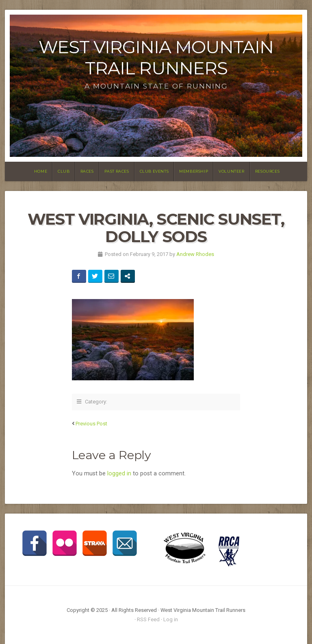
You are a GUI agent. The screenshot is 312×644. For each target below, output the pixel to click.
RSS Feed (148, 619)
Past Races (117, 171)
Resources (267, 171)
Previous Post (91, 424)
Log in (171, 619)
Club (64, 171)
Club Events (154, 171)
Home (41, 171)
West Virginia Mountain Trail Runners (156, 57)
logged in (119, 474)
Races (87, 171)
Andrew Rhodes (195, 254)
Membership (194, 171)
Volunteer (231, 171)
